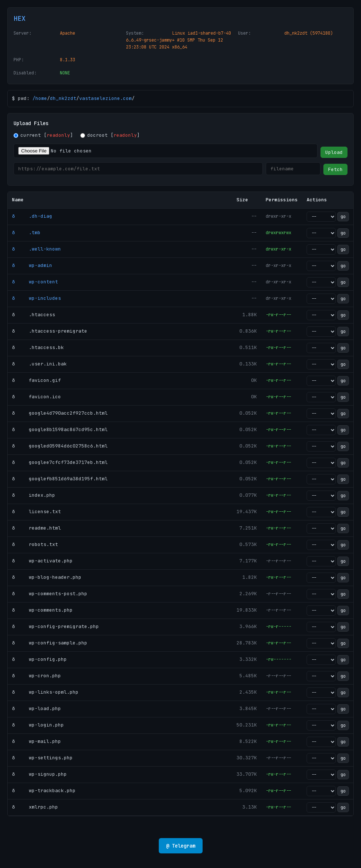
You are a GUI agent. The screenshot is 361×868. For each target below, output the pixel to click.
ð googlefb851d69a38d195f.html (60, 479)
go (343, 217)
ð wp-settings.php (42, 758)
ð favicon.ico (37, 397)
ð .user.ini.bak (39, 364)
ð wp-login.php (38, 725)
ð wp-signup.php (39, 774)
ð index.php (34, 495)
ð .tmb (26, 232)
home (41, 98)
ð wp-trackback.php (44, 790)
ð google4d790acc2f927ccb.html (60, 413)
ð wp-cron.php (37, 676)
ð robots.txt (35, 544)
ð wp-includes (37, 298)
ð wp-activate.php (42, 561)
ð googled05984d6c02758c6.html (60, 446)
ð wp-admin (32, 265)
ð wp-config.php (39, 659)
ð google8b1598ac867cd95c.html (60, 429)
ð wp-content (35, 282)
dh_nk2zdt (63, 98)
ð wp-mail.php (37, 741)
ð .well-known (37, 249)
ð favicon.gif (37, 380)
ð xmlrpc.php (35, 807)
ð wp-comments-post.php (50, 594)
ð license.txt (37, 511)
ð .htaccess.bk (38, 347)
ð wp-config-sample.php (50, 643)
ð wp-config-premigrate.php (55, 626)
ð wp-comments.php (42, 610)
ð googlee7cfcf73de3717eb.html (60, 462)
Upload (334, 152)
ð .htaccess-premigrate (50, 331)
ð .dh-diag (32, 216)
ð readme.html (37, 528)
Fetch (335, 169)
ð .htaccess (34, 315)
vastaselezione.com (105, 98)
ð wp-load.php (37, 708)
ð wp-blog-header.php (47, 577)
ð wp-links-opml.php (45, 692)
